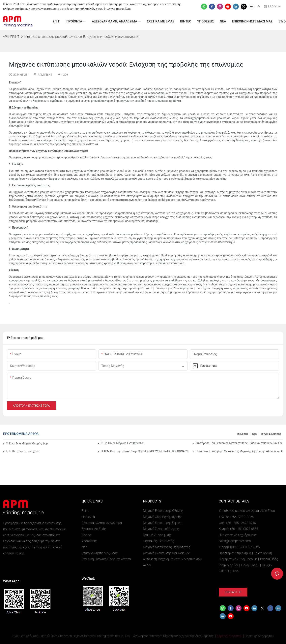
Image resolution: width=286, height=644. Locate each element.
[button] (285, 21)
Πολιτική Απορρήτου (259, 636)
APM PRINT (11, 37)
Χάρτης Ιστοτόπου (229, 636)
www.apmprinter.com (148, 636)
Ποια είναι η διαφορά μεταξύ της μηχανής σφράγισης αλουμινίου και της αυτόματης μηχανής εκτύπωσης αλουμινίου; (239, 451)
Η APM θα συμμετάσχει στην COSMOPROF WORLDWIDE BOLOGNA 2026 (145, 451)
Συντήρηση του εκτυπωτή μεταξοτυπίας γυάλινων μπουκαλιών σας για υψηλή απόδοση (239, 443)
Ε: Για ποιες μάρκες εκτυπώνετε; (122, 443)
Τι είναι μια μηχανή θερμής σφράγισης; (27, 443)
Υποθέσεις (242, 434)
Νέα (254, 434)
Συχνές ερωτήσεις (271, 434)
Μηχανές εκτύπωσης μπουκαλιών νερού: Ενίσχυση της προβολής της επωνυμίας (82, 37)
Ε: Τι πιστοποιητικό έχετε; (23, 451)
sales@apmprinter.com (235, 541)
